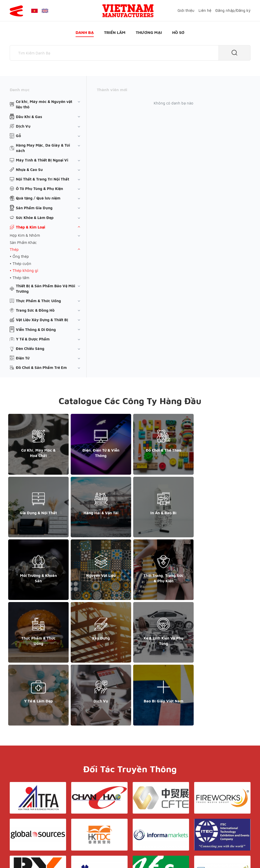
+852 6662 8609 (213, 817)
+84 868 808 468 (28, 823)
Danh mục (20, 90)
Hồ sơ (178, 32)
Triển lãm (115, 32)
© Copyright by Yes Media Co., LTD (40, 854)
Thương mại (149, 32)
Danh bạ (85, 32)
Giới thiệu (186, 10)
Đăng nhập (225, 10)
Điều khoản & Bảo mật (139, 808)
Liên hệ (205, 10)
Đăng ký (243, 10)
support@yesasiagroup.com (37, 828)
